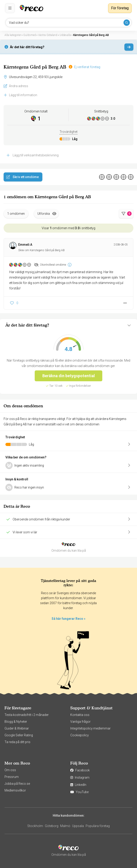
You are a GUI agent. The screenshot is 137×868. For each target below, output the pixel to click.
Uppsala (78, 826)
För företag (120, 8)
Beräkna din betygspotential (69, 376)
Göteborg (52, 826)
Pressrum (12, 777)
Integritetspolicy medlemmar (90, 728)
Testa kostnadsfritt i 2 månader (27, 715)
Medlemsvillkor (15, 790)
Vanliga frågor (80, 722)
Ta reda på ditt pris (17, 742)
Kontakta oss (80, 715)
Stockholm (35, 826)
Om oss (10, 770)
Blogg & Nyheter (16, 722)
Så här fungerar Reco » (68, 619)
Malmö (65, 826)
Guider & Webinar (17, 728)
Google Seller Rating (19, 735)
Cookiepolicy (80, 735)
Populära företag (98, 826)
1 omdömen (16, 214)
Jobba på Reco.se (17, 784)
